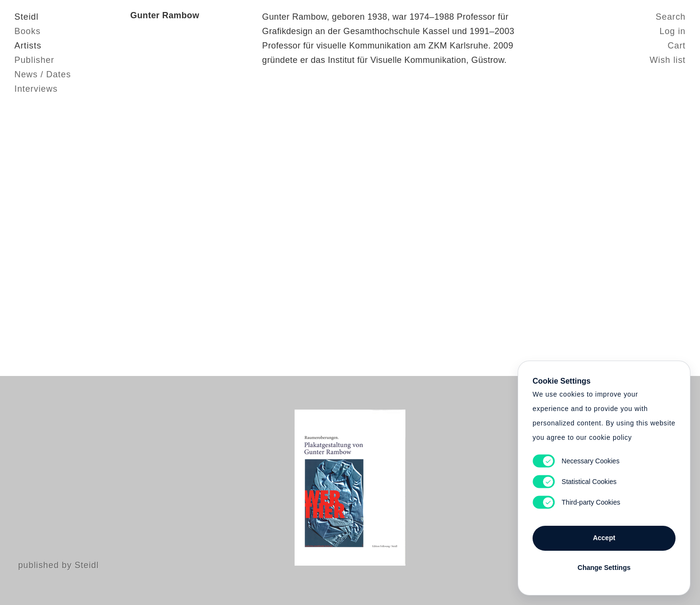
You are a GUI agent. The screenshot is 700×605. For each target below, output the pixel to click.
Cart (676, 46)
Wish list (668, 60)
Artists (28, 46)
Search (671, 17)
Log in (673, 31)
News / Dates (43, 74)
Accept (604, 538)
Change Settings (604, 568)
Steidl (26, 17)
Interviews (36, 89)
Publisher (34, 60)
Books (28, 31)
